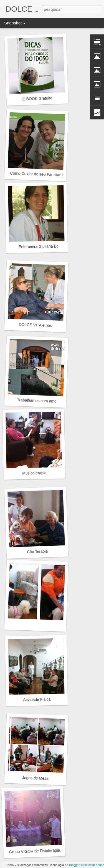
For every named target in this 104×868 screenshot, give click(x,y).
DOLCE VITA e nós (35, 325)
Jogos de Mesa (35, 778)
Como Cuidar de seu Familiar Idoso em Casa (49, 175)
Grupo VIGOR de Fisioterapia (34, 851)
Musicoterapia (34, 473)
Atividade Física (37, 700)
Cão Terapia (37, 552)
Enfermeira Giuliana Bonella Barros (49, 246)
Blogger (74, 865)
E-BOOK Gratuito (37, 99)
